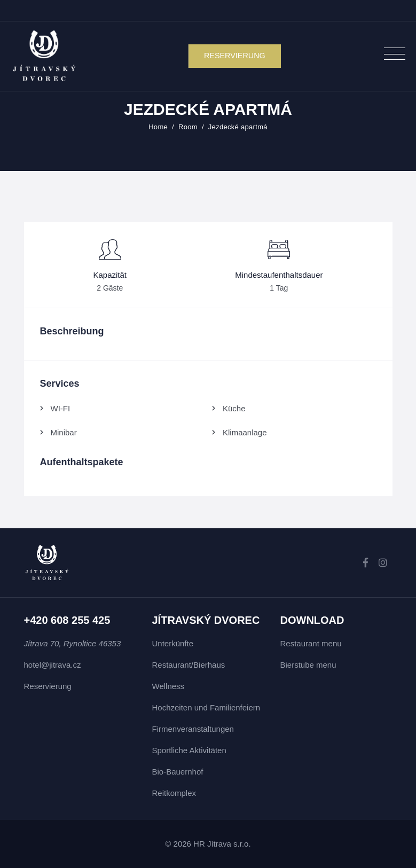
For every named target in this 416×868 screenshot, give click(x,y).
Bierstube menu (308, 665)
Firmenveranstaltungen (193, 729)
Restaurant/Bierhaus (189, 665)
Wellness (168, 686)
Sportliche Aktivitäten (189, 750)
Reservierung (48, 686)
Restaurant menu (311, 643)
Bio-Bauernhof (178, 772)
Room (188, 127)
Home (158, 127)
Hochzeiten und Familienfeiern (206, 707)
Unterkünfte (173, 643)
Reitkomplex (174, 793)
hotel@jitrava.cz (53, 665)
